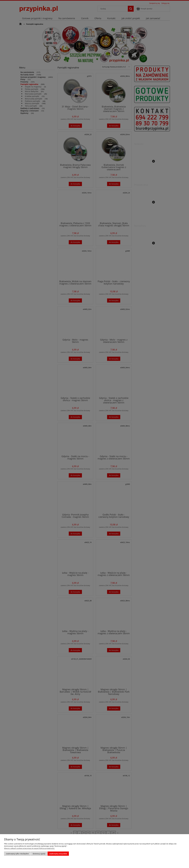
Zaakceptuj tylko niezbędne (17, 854)
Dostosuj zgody (39, 854)
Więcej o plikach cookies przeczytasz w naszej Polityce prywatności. (29, 848)
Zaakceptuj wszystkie (58, 854)
